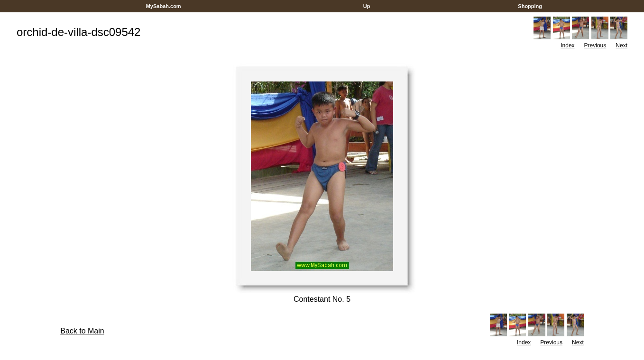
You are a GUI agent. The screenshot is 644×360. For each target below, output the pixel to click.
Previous (595, 45)
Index (567, 45)
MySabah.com (164, 6)
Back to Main (82, 331)
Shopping (530, 6)
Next (621, 45)
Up (367, 6)
